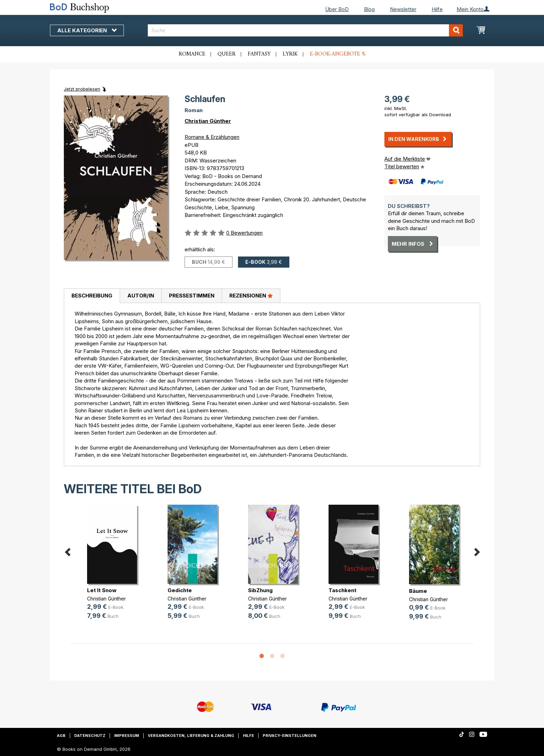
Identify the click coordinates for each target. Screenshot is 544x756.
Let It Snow (102, 590)
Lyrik (290, 54)
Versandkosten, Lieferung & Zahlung (191, 736)
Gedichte (180, 590)
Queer (227, 54)
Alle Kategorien (87, 30)
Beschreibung (92, 296)
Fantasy (259, 54)
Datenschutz (90, 736)
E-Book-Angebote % (338, 54)
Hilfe (437, 9)
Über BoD (337, 9)
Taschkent (342, 590)
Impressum (127, 736)
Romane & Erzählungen (212, 137)
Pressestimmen (192, 296)
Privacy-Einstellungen (290, 736)
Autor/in (141, 296)
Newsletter (403, 9)
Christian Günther (208, 121)
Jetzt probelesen (82, 89)
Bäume (418, 591)
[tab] (92, 296)
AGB (61, 736)
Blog (369, 9)
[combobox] (305, 30)
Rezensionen (251, 295)
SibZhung (260, 590)
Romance (192, 54)
